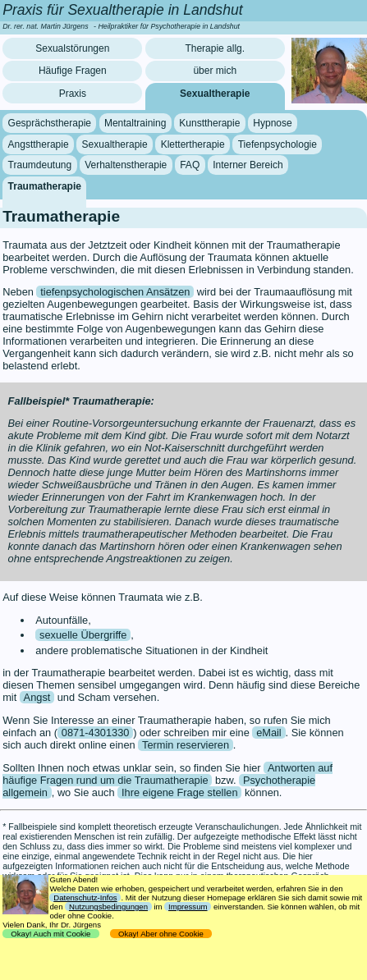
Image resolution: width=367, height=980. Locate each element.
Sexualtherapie (215, 94)
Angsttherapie (39, 144)
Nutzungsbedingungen (108, 907)
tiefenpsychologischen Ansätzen (115, 292)
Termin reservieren (186, 745)
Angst (37, 697)
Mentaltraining (135, 123)
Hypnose (272, 123)
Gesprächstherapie (50, 123)
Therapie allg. (215, 48)
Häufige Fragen (73, 71)
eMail (269, 733)
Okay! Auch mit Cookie (51, 934)
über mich (215, 71)
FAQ (190, 165)
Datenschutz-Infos (85, 898)
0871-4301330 (96, 733)
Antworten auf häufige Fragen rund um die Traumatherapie (167, 774)
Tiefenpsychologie (278, 144)
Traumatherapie (45, 186)
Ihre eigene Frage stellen (180, 792)
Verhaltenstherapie (126, 165)
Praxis (73, 94)
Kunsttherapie (209, 123)
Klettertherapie (193, 144)
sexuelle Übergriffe (83, 635)
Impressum (188, 907)
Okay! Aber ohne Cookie (161, 934)
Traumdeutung (40, 165)
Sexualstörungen (72, 48)
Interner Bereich (248, 165)
